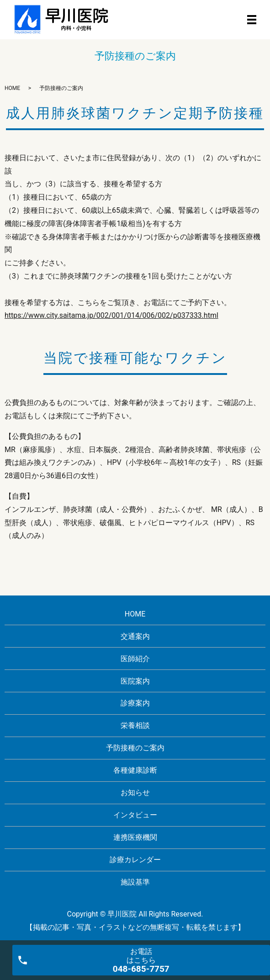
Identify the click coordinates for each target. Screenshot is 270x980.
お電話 (141, 961)
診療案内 (135, 703)
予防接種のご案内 (135, 748)
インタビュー (135, 815)
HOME (12, 88)
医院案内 (135, 681)
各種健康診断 (135, 770)
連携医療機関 (135, 837)
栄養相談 (135, 725)
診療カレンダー (135, 860)
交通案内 (135, 636)
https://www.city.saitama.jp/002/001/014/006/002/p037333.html (111, 315)
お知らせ (135, 793)
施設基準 (135, 882)
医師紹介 (135, 659)
